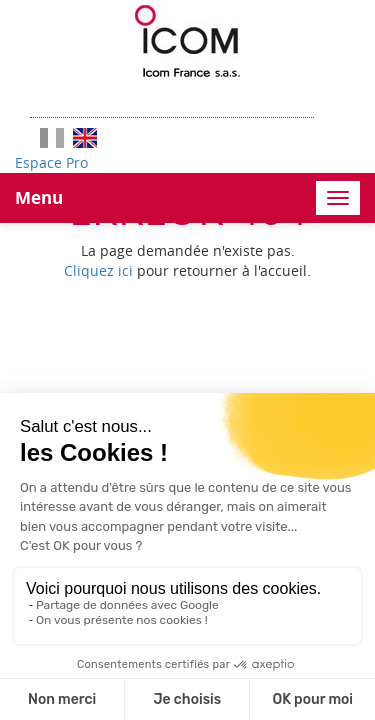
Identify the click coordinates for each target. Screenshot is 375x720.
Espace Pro (51, 162)
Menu (39, 197)
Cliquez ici (98, 270)
